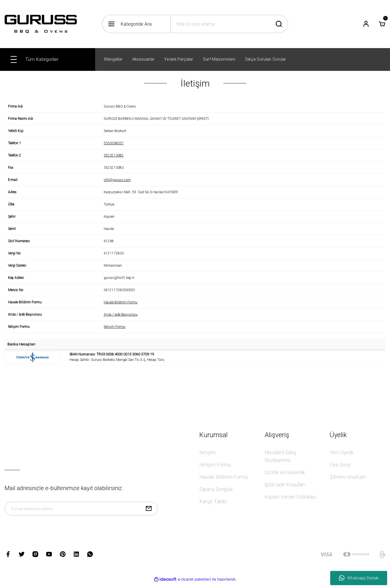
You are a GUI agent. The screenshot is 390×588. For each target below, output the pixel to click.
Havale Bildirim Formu (121, 302)
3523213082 (114, 155)
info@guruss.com (117, 180)
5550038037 (114, 143)
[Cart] (382, 24)
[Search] (229, 24)
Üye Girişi (340, 465)
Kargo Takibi (213, 501)
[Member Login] (366, 24)
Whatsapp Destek (359, 578)
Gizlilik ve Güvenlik (285, 472)
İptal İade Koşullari (285, 485)
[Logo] (41, 24)
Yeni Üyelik (342, 452)
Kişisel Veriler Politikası (290, 497)
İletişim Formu (115, 327)
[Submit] (149, 511)
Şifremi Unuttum (348, 477)
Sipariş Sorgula (216, 489)
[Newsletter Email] (81, 511)
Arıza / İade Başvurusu (121, 314)
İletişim (208, 452)
